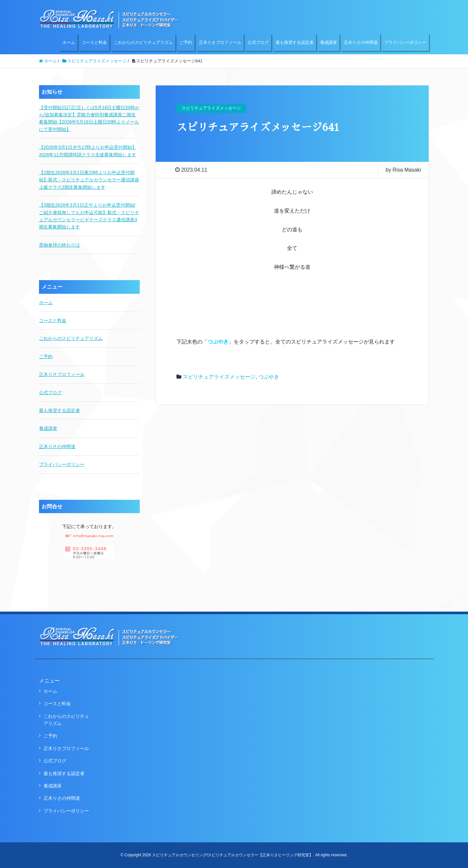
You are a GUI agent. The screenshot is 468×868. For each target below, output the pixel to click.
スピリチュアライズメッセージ (219, 377)
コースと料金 (94, 42)
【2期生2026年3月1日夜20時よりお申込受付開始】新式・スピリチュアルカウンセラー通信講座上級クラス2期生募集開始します (89, 180)
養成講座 (329, 42)
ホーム (69, 42)
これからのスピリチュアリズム (143, 42)
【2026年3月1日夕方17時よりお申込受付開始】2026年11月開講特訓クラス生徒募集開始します (88, 151)
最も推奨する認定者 (295, 42)
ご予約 (186, 42)
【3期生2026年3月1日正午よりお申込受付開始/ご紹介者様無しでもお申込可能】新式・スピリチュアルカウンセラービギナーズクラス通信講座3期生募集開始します (89, 216)
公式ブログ (258, 42)
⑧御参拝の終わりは (59, 245)
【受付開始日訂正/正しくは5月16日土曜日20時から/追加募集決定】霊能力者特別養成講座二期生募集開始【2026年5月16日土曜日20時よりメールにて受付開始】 (89, 118)
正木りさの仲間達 (361, 42)
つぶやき (269, 377)
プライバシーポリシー (405, 42)
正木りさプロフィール (220, 42)
